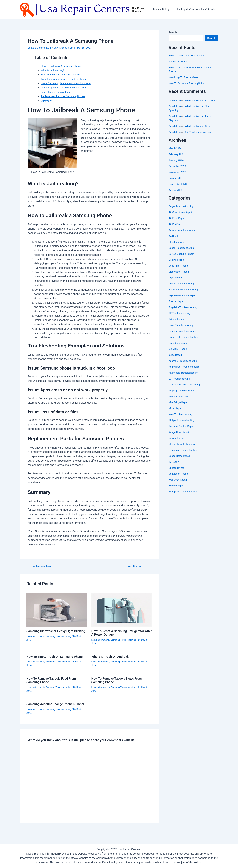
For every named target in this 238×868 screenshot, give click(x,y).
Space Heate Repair (180, 460)
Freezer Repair (177, 305)
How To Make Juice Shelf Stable (188, 56)
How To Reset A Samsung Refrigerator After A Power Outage (120, 633)
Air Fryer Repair (178, 222)
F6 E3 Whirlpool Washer (200, 136)
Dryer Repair (176, 282)
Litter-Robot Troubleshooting (185, 389)
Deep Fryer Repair (179, 270)
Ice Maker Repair (178, 353)
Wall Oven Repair (178, 484)
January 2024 (177, 165)
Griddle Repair (177, 323)
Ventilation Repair (179, 478)
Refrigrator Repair (179, 442)
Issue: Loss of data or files (56, 92)
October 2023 (177, 182)
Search (173, 33)
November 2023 (178, 176)
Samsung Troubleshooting (61, 640)
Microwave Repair (179, 401)
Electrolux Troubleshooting (184, 294)
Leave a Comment (38, 48)
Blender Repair (177, 246)
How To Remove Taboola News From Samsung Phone (118, 680)
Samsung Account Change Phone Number (51, 705)
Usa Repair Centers (141, 10)
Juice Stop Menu (178, 62)
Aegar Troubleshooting (182, 210)
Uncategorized (177, 472)
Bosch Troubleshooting (182, 252)
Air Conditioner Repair (181, 216)
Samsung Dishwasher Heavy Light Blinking (52, 633)
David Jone (175, 101)
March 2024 (176, 153)
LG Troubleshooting (180, 383)
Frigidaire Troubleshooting (184, 311)
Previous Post (43, 567)
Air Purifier (175, 228)
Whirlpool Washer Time (200, 130)
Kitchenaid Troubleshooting (185, 377)
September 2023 (178, 188)
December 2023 (178, 170)
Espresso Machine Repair (183, 300)
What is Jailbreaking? (53, 70)
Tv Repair (174, 466)
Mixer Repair (176, 412)
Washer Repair (177, 490)
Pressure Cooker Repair (182, 430)
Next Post (134, 567)
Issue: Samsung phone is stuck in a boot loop (68, 83)
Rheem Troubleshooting (183, 448)
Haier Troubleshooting (182, 329)
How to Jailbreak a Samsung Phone (62, 75)
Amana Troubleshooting (183, 234)
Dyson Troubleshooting (182, 288)
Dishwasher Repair (179, 276)
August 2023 (176, 194)
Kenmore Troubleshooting (184, 365)
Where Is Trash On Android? (112, 656)
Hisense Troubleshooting (183, 335)
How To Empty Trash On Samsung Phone (57, 656)
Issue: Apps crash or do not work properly (65, 88)
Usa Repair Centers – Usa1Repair (196, 10)
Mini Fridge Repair (179, 407)
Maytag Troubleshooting (183, 395)
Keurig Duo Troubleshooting (185, 371)
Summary (47, 101)
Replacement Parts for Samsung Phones (65, 97)
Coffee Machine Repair (182, 258)
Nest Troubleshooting (181, 418)
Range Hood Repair (180, 436)
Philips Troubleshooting (182, 424)
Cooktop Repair (178, 264)
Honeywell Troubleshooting (185, 341)
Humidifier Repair (179, 347)
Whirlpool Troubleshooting (184, 496)
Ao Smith (174, 240)
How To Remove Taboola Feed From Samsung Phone (53, 680)
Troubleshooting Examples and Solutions (65, 79)
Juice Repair (176, 359)
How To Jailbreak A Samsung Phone (62, 66)
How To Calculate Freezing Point (188, 84)
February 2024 (177, 159)
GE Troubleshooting (180, 317)
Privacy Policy (163, 10)
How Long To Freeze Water (185, 78)
